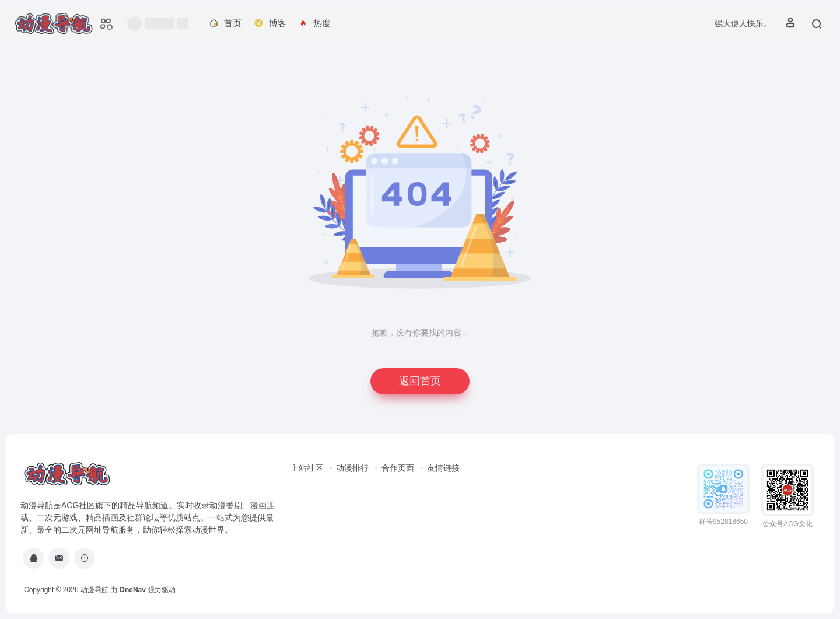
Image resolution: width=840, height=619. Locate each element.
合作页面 (398, 468)
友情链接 (443, 468)
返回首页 (420, 381)
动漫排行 (352, 468)
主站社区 (307, 468)
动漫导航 (94, 590)
